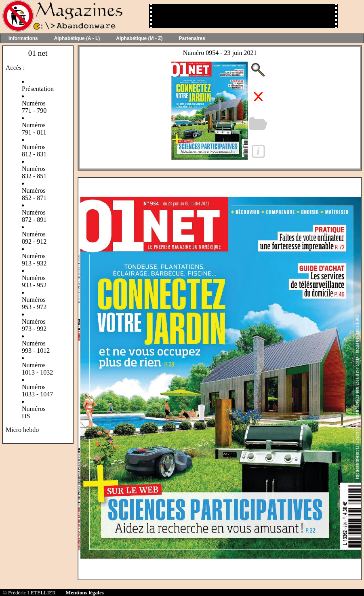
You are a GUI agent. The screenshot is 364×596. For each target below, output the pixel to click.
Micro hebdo (22, 430)
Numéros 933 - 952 (34, 281)
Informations (23, 38)
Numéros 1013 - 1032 (37, 369)
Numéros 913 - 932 (34, 260)
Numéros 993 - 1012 (36, 347)
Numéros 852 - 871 (34, 194)
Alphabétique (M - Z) (139, 38)
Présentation (38, 89)
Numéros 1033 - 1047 (37, 391)
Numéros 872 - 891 (34, 216)
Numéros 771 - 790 (34, 107)
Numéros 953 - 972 (34, 303)
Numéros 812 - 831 (34, 151)
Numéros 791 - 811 (34, 129)
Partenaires (192, 38)
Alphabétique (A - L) (77, 38)
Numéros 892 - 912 (34, 238)
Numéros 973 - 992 (34, 325)
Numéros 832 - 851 (34, 172)
